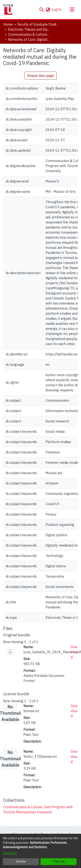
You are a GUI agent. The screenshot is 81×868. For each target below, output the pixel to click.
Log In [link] (57, 10)
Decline (21, 861)
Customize (10, 853)
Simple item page (41, 76)
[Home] (8, 10)
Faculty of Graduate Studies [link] (38, 24)
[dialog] (40, 851)
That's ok (59, 861)
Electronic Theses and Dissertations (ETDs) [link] (29, 29)
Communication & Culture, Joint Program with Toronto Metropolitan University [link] (29, 34)
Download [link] (74, 652)
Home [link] (8, 24)
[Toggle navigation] (72, 10)
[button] (41, 10)
